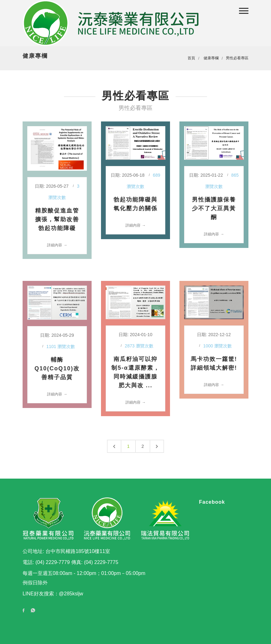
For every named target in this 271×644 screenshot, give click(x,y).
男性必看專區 (237, 58)
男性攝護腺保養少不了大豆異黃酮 (214, 208)
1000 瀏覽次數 (218, 346)
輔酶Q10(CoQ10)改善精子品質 (57, 368)
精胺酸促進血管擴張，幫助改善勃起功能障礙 (57, 219)
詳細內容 (55, 245)
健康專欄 (211, 58)
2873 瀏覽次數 (139, 346)
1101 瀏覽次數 (61, 346)
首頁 (191, 58)
